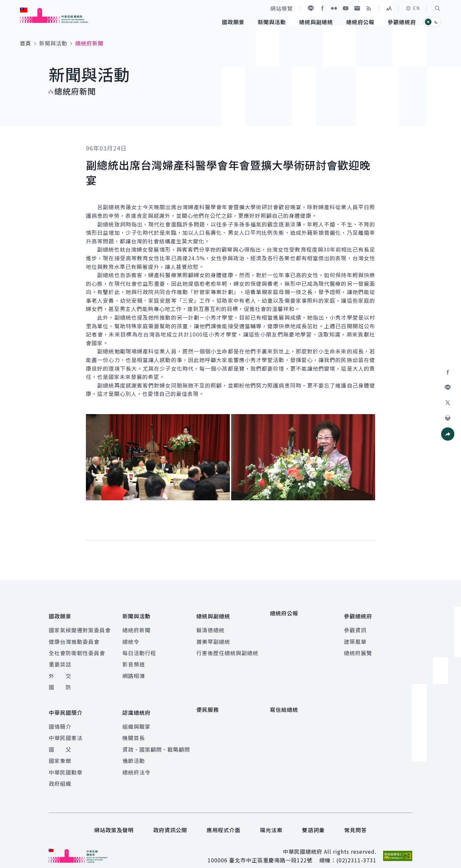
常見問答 (356, 820)
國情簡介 (60, 716)
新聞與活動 (53, 43)
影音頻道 (134, 659)
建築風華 (355, 637)
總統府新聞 (136, 625)
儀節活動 (134, 751)
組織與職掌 (136, 716)
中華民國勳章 (66, 762)
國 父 (60, 739)
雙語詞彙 (313, 820)
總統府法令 (136, 762)
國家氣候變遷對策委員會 (80, 625)
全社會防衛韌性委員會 (77, 648)
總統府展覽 (358, 648)
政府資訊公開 (170, 820)
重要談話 (60, 659)
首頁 (26, 43)
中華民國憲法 (66, 728)
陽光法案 (271, 820)
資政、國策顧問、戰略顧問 (156, 739)
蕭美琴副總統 (213, 637)
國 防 (60, 682)
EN (413, 8)
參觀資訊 (355, 625)
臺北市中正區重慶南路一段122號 (271, 850)
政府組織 (60, 774)
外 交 (60, 671)
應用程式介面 (224, 820)
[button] (437, 8)
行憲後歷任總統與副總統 (227, 648)
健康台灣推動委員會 (74, 637)
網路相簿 (134, 671)
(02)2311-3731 (356, 850)
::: (4, 4)
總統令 (131, 637)
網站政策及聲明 (114, 820)
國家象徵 (60, 751)
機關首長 (134, 728)
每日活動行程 (139, 648)
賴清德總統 (210, 625)
